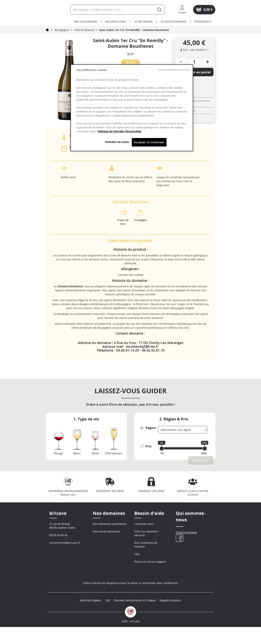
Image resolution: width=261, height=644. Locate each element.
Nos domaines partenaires (110, 524)
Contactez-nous (144, 524)
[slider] (162, 448)
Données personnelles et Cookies (135, 617)
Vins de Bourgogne (86, 22)
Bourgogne (62, 30)
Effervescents (203, 22)
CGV (108, 617)
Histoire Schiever (186, 532)
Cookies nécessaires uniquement (174, 69)
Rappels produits (170, 617)
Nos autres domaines (106, 531)
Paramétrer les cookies (117, 142)
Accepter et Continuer (149, 142)
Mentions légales (91, 617)
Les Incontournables (173, 22)
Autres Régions (143, 22)
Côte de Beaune (84, 30)
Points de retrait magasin (150, 562)
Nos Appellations (116, 22)
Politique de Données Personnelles (119, 131)
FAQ (137, 554)
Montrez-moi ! (201, 460)
